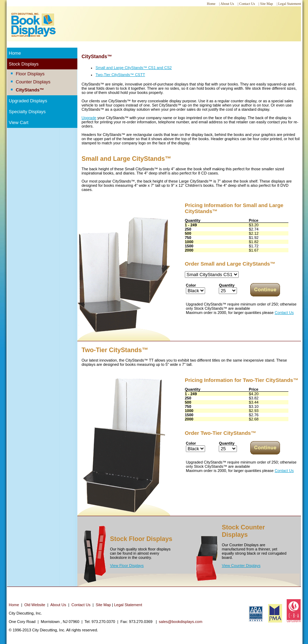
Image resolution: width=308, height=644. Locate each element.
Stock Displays (24, 64)
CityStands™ (30, 90)
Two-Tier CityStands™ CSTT (120, 75)
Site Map (103, 605)
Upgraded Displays (28, 101)
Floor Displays (30, 74)
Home (15, 53)
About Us (58, 605)
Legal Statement (128, 605)
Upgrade (89, 118)
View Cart (19, 122)
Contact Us (284, 313)
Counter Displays (33, 82)
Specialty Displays (27, 112)
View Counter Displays (241, 566)
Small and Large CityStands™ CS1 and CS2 (134, 68)
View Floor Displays (127, 566)
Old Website (35, 605)
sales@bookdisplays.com (181, 622)
